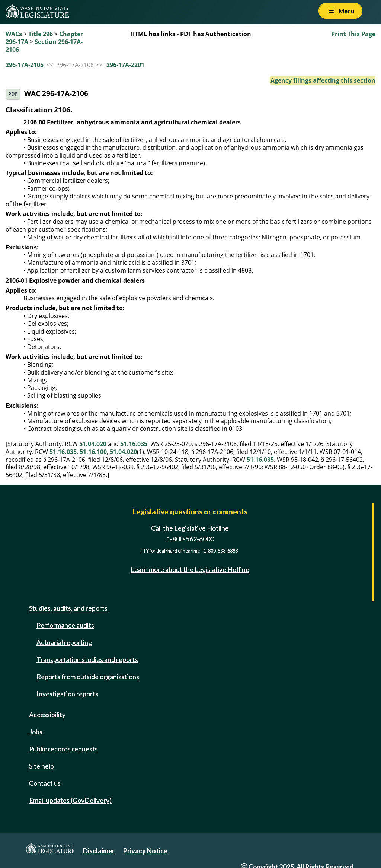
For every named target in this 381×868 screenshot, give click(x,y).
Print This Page (353, 34)
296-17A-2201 (125, 65)
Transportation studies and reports (87, 659)
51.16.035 (134, 444)
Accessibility (47, 715)
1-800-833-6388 (221, 551)
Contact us (45, 783)
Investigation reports (67, 694)
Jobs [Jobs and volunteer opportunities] (36, 732)
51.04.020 (93, 444)
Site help (41, 766)
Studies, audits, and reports (68, 608)
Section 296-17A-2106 (44, 46)
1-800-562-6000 (190, 539)
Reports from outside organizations (88, 677)
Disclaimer (99, 851)
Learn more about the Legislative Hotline (190, 569)
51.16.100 (93, 452)
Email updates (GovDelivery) (70, 800)
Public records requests (63, 749)
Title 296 (41, 34)
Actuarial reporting (64, 642)
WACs (14, 34)
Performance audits (65, 625)
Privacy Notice (145, 851)
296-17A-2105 (25, 65)
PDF (13, 94)
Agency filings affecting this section (323, 80)
